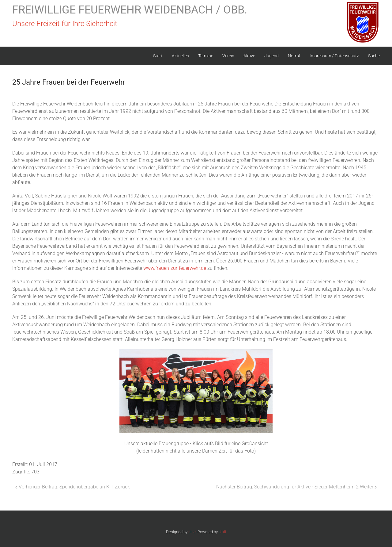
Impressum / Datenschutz (334, 56)
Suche (374, 56)
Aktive (249, 56)
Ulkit (222, 532)
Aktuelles (180, 56)
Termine (206, 56)
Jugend (271, 56)
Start (158, 56)
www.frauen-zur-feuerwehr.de (175, 268)
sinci (192, 532)
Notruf (294, 56)
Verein (228, 56)
